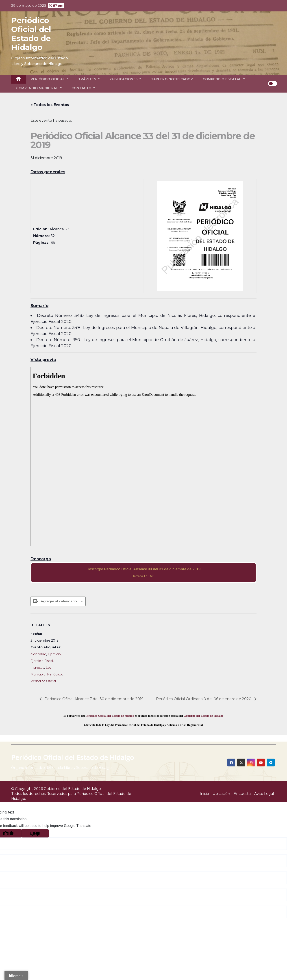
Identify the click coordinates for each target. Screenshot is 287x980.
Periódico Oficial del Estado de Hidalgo (31, 34)
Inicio (204, 794)
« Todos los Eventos (50, 105)
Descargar (143, 572)
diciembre (38, 654)
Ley (49, 668)
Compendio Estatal (224, 79)
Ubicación (221, 794)
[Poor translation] (35, 833)
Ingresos (37, 668)
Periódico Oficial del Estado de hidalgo (110, 716)
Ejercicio (54, 654)
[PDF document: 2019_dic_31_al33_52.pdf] (143, 456)
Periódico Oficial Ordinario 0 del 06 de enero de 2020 (204, 699)
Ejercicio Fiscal (42, 661)
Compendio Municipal (39, 88)
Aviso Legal (264, 794)
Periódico (54, 674)
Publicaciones (125, 79)
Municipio (38, 674)
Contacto (83, 88)
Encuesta (242, 794)
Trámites (89, 79)
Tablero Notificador (172, 79)
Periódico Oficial (50, 79)
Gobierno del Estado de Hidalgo (204, 716)
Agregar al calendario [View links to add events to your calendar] (59, 601)
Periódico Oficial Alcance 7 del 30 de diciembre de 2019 (94, 699)
